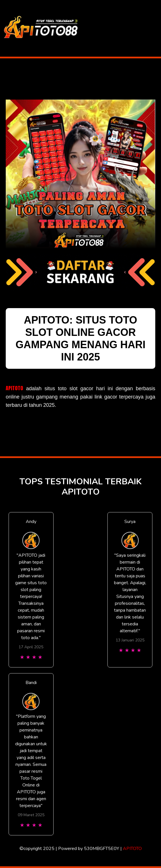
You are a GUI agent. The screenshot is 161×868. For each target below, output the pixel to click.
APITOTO (14, 388)
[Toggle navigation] (156, 28)
